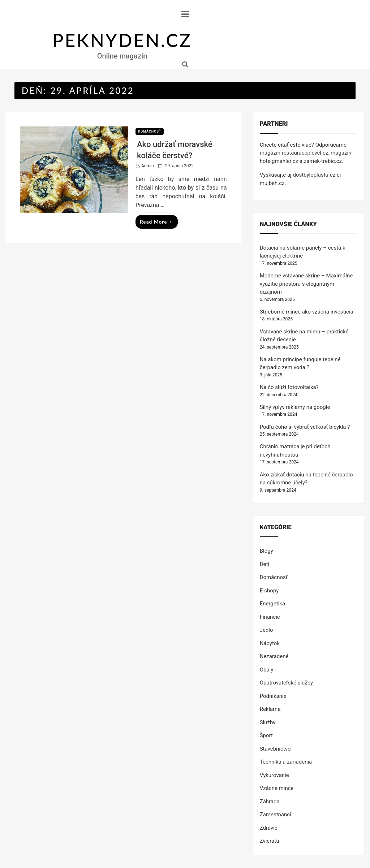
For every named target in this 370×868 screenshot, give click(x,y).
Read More (156, 222)
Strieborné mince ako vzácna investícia (307, 312)
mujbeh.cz (272, 183)
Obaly (267, 670)
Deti (264, 564)
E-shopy (269, 591)
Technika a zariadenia (286, 762)
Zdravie (269, 828)
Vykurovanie (274, 775)
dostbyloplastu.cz (314, 175)
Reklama (270, 709)
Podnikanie (273, 696)
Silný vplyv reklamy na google (295, 407)
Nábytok (270, 643)
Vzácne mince (277, 788)
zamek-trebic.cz (323, 161)
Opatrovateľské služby (287, 683)
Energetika (272, 604)
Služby (268, 722)
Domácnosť (150, 131)
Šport (266, 735)
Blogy (266, 551)
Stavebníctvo (275, 749)
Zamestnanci (276, 815)
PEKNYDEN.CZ (122, 40)
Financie (270, 617)
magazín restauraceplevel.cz (294, 153)
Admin (148, 166)
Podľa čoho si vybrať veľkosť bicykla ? (305, 427)
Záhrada (270, 802)
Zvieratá (270, 841)
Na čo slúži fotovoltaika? (289, 387)
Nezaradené (274, 656)
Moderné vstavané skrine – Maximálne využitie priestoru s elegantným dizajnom (306, 284)
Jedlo (266, 630)
